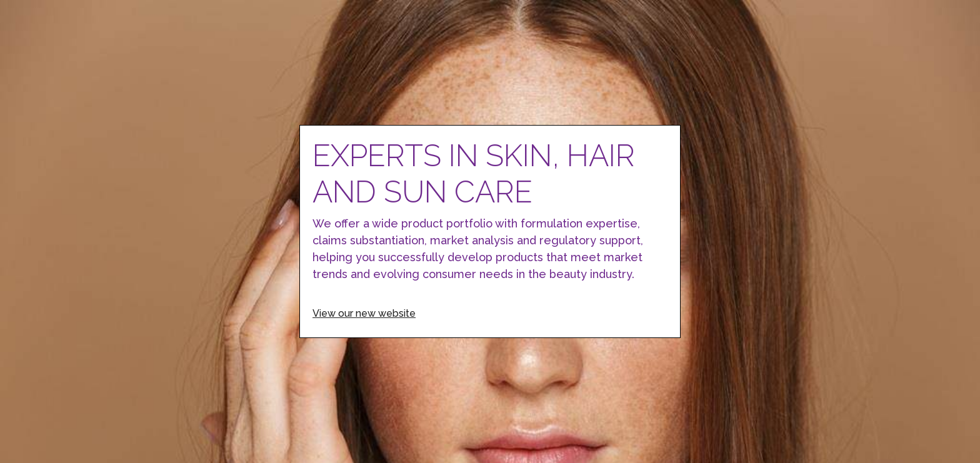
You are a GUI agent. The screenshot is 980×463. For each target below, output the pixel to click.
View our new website (364, 313)
